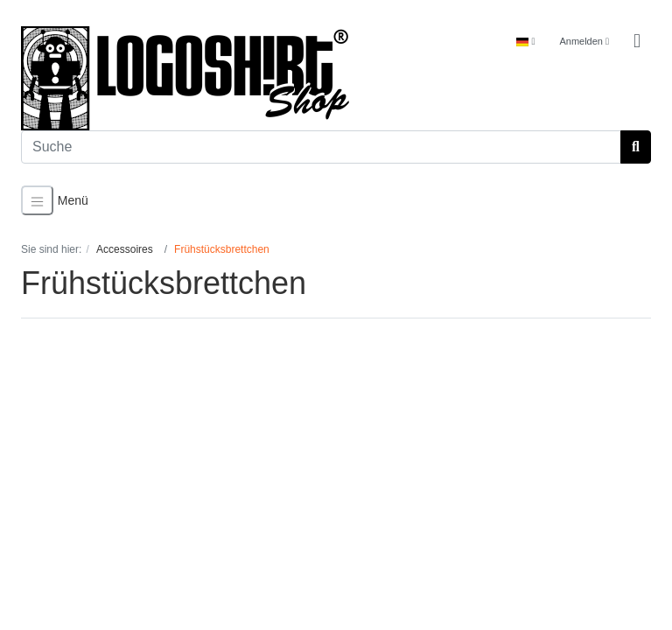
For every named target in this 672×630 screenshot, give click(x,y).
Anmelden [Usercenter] (584, 41)
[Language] (525, 42)
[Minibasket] (637, 42)
